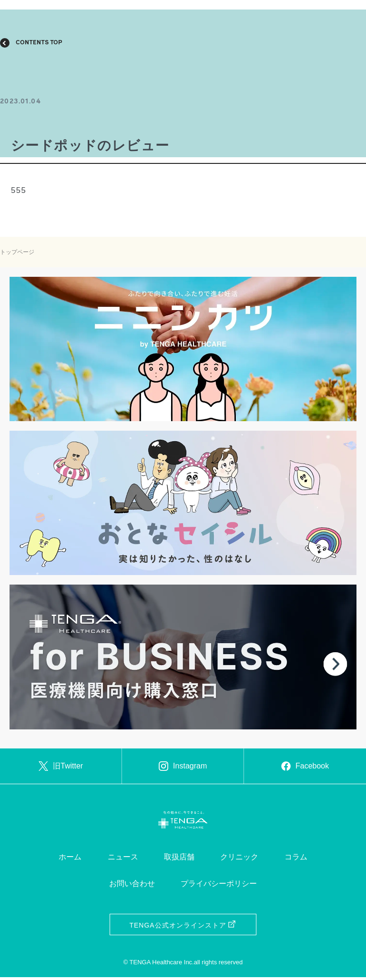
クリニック (239, 860)
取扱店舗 (179, 860)
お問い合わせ (132, 886)
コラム (296, 860)
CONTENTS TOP (39, 43)
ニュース (123, 860)
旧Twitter (61, 768)
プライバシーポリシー (219, 886)
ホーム (70, 860)
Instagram (183, 768)
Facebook (305, 768)
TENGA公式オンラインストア (183, 928)
